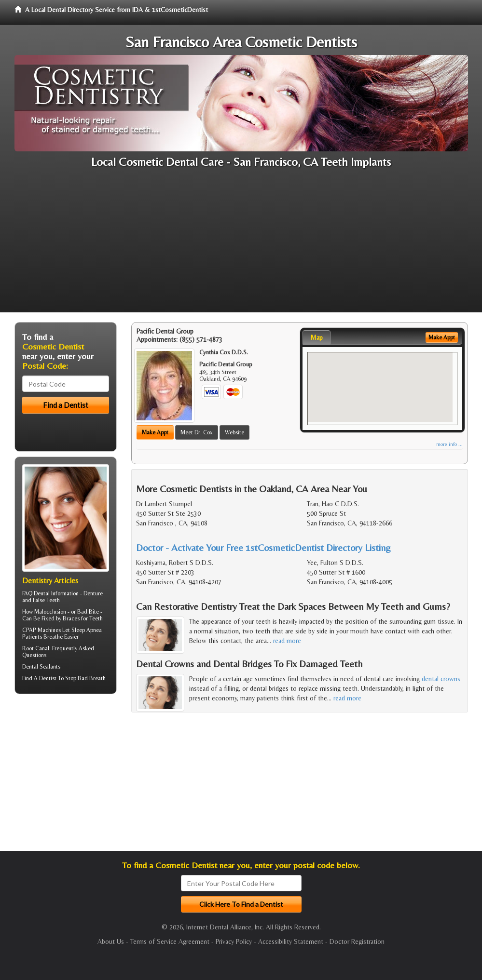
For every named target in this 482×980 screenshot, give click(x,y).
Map (317, 337)
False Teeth (46, 600)
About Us (111, 941)
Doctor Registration (357, 941)
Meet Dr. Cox (197, 432)
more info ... (449, 444)
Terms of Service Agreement (170, 941)
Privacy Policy (234, 941)
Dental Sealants (41, 667)
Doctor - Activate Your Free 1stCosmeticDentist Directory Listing (263, 547)
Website (234, 432)
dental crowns (441, 679)
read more (287, 641)
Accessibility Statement (291, 941)
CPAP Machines (41, 630)
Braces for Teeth (83, 618)
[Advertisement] (241, 245)
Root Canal (36, 648)
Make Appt (155, 432)
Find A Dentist (39, 678)
